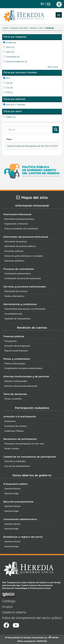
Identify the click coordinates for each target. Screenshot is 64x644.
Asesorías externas (14, 251)
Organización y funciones (16, 224)
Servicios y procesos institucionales (25, 287)
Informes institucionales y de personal (26, 376)
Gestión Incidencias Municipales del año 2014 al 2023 (33, 146)
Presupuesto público (16, 484)
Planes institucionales (15, 364)
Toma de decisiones (15, 394)
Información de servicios (16, 291)
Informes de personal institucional (21, 386)
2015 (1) (10, 52)
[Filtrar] (56, 130)
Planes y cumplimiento (17, 359)
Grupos (7, 607)
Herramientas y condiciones (20, 304)
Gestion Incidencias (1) (17, 61)
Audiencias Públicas (14, 431)
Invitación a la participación (20, 416)
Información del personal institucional (26, 237)
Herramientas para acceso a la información (25, 309)
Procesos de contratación (19, 269)
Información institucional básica (19, 219)
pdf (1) (9, 92)
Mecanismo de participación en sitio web (24, 444)
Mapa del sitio (32, 198)
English (42, 4)
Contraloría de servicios (16, 426)
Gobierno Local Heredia (50, 583)
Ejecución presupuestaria (18, 502)
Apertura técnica (12, 489)
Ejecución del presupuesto (17, 346)
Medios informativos (14, 296)
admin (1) (11, 117)
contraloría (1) (13, 57)
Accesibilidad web (13, 314)
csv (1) (10, 88)
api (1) (9, 83)
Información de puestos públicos (20, 246)
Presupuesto (11, 341)
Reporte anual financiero (16, 351)
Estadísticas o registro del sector (23, 537)
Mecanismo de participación (20, 439)
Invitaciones (10, 421)
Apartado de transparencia (17, 319)
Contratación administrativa (17, 274)
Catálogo (9, 601)
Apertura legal (11, 493)
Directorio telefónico (14, 261)
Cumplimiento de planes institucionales (23, 368)
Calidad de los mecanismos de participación (30, 457)
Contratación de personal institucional (22, 278)
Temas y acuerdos (13, 399)
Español (49, 4)
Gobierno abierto (14, 612)
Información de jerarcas (16, 242)
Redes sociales (12, 449)
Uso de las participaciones (17, 466)
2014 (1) (10, 47)
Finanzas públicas (14, 336)
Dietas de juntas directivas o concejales (24, 256)
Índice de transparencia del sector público (32, 618)
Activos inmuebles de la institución (21, 229)
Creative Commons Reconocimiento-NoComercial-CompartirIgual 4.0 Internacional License (28, 587)
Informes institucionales (16, 381)
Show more (53, 67)
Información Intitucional (17, 214)
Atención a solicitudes (15, 461)
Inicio (5, 28)
